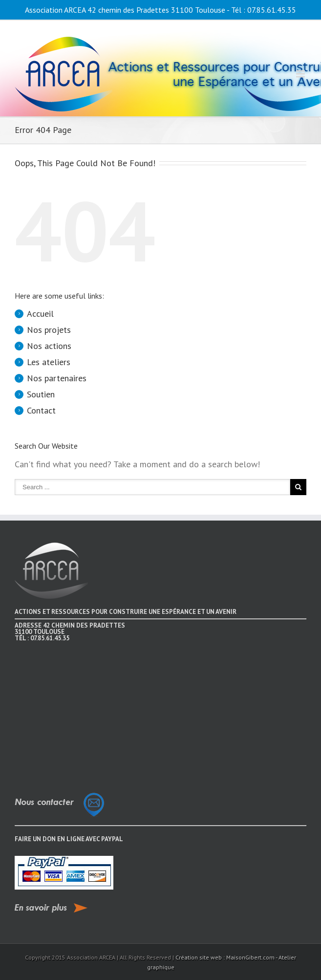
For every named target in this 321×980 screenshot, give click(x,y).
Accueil (40, 314)
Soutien (41, 394)
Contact (41, 410)
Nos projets (49, 330)
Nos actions (49, 346)
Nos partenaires (57, 378)
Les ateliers (49, 362)
